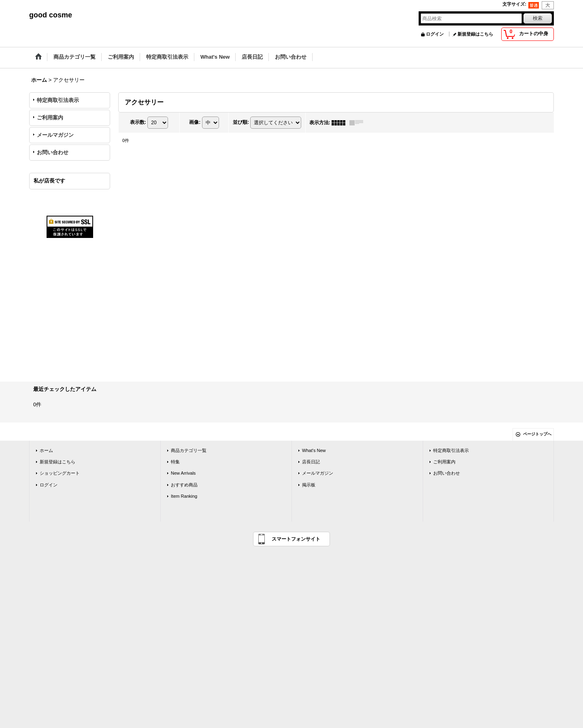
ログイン (435, 34)
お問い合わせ (53, 152)
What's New (314, 450)
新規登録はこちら (475, 34)
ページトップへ (537, 434)
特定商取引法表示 (58, 100)
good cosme (51, 15)
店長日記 (311, 462)
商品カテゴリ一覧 (189, 450)
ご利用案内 (50, 118)
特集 (175, 462)
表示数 (138, 122)
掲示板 (309, 485)
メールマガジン (55, 135)
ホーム (46, 450)
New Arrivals (183, 473)
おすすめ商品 (184, 485)
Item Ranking (184, 496)
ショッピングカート (60, 473)
